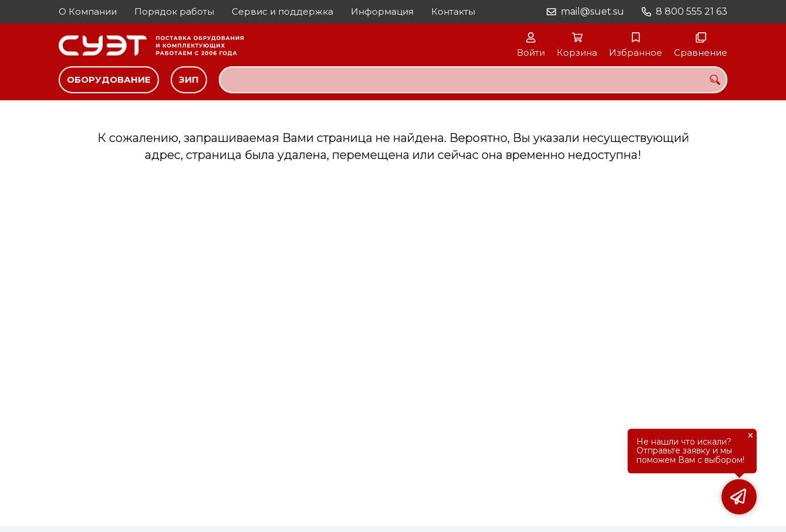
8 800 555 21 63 (692, 11)
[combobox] (473, 80)
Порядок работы (174, 11)
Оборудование (109, 79)
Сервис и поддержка (282, 11)
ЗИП (189, 79)
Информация (382, 11)
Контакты (453, 11)
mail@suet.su (592, 11)
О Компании (88, 11)
